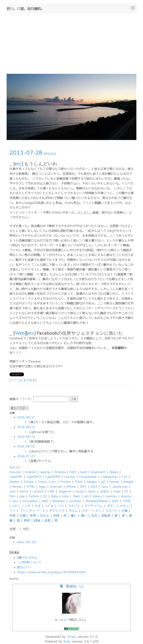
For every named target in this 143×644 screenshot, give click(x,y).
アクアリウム (93, 506)
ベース (40, 511)
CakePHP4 (53, 477)
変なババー (25, 567)
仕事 (124, 511)
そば (37, 506)
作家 (12, 516)
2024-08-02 (26, 446)
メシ (98, 511)
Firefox (65, 482)
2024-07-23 (26, 456)
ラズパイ (111, 511)
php (22, 496)
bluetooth (98, 472)
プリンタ (26, 511)
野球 (27, 520)
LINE (51, 491)
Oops (117, 491)
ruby (65, 496)
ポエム (73, 511)
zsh (15, 506)
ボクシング (57, 511)
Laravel (38, 491)
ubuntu (126, 496)
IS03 (94, 487)
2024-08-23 (26, 427)
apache (45, 472)
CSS (125, 477)
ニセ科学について (29, 562)
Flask (79, 482)
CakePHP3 (34, 477)
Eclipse (29, 482)
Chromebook (88, 477)
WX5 (115, 501)
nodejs (104, 491)
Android (31, 472)
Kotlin (24, 491)
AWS (73, 472)
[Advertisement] (71, 45)
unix (15, 501)
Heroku (17, 487)
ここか (26, 506)
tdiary (97, 496)
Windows (59, 501)
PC (127, 491)
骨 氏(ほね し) (71, 586)
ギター (111, 506)
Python (34, 496)
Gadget (92, 482)
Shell (76, 496)
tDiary (72, 637)
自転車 (106, 516)
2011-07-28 (26, 153)
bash (84, 472)
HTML (31, 487)
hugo (42, 487)
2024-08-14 (26, 437)
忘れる (45, 516)
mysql (79, 491)
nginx (92, 491)
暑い (74, 516)
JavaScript (120, 487)
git (103, 482)
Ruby (55, 496)
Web (20, 333)
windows (75, 501)
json (12, 491)
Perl (12, 496)
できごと (74, 506)
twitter (111, 496)
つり (61, 506)
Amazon (15, 472)
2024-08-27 (26, 417)
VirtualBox (30, 501)
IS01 (83, 487)
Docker (14, 482)
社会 (94, 516)
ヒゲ (67, 620)
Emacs (43, 482)
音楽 (47, 520)
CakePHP (16, 477)
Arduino (60, 472)
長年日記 (50, 154)
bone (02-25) (27, 542)
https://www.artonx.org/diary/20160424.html (51, 572)
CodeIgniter (109, 477)
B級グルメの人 (27, 558)
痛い (84, 516)
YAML (127, 501)
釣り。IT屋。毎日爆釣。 (26, 8)
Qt (45, 496)
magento (65, 491)
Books (114, 472)
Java (105, 487)
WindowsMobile (97, 501)
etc (18, 164)
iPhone (71, 487)
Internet (56, 487)
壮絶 (23, 516)
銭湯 (37, 520)
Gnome (114, 482)
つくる (49, 506)
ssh (86, 496)
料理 (56, 516)
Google (128, 482)
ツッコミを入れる (23, 380)
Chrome (70, 477)
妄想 (33, 516)
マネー (86, 511)
